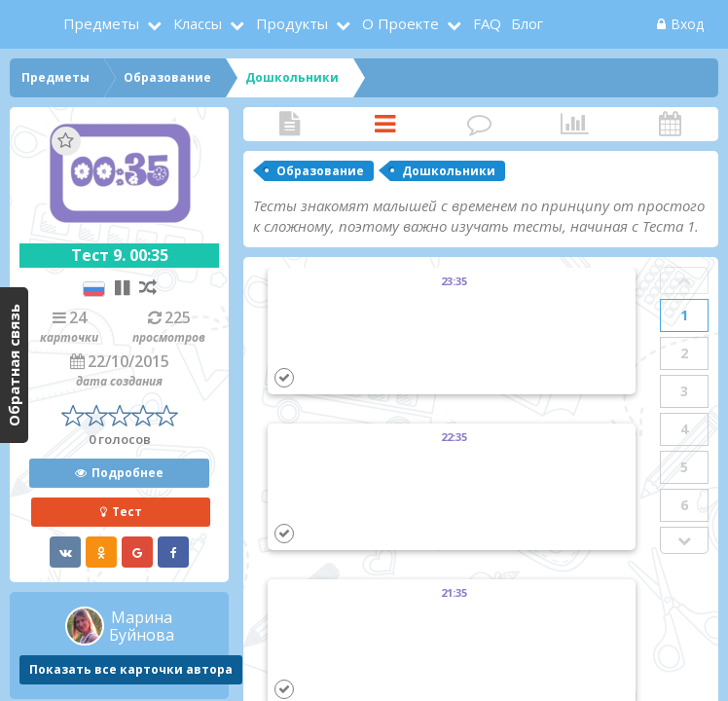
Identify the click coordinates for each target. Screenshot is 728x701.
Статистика (575, 124)
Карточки (385, 124)
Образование (320, 171)
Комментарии (480, 124)
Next (684, 540)
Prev (684, 280)
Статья (290, 124)
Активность (670, 124)
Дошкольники (449, 171)
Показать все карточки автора (131, 669)
